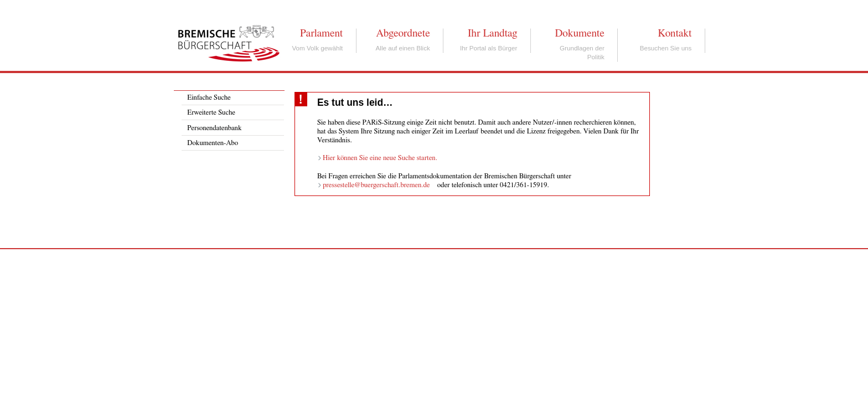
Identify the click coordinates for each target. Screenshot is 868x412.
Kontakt (675, 33)
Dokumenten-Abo (213, 143)
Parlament (321, 33)
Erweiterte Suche (211, 113)
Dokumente (579, 33)
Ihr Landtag (492, 33)
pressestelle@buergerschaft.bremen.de (376, 185)
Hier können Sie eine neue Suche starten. (380, 158)
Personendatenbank (214, 128)
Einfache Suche (209, 98)
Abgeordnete (403, 33)
